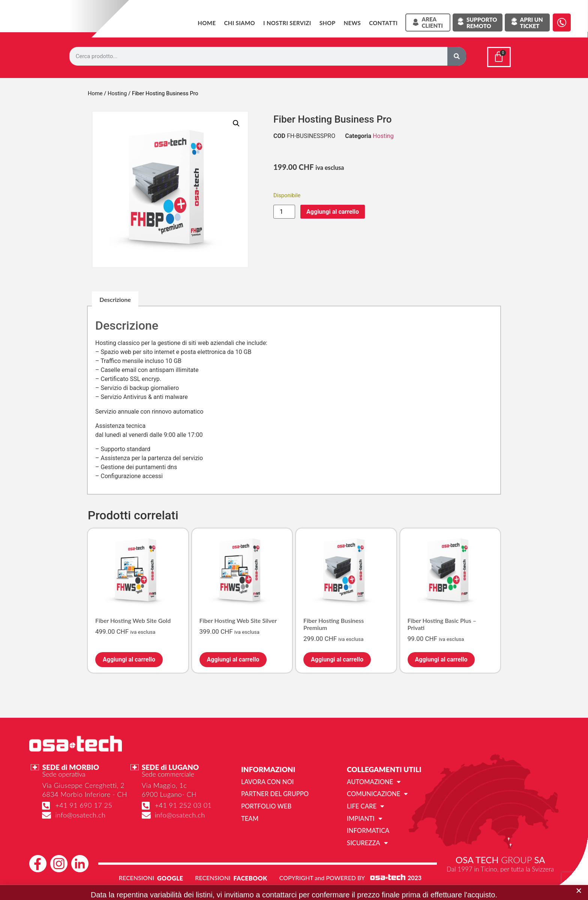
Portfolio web (265, 804)
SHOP (328, 23)
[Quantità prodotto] (284, 210)
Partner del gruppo (274, 792)
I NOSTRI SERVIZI (287, 23)
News (352, 23)
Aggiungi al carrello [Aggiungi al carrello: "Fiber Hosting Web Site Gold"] (129, 658)
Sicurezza (367, 840)
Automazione (373, 780)
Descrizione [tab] (115, 298)
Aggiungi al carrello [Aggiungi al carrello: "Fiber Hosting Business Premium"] (337, 658)
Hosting (117, 92)
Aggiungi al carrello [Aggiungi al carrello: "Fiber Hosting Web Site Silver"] (233, 658)
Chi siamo (239, 23)
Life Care (365, 804)
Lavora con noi (266, 780)
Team (250, 816)
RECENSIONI (136, 875)
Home (207, 23)
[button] (236, 122)
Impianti (364, 816)
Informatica (367, 828)
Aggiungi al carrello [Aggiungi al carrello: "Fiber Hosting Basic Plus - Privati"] (441, 658)
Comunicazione (376, 792)
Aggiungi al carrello (333, 210)
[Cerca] (457, 56)
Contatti (383, 23)
